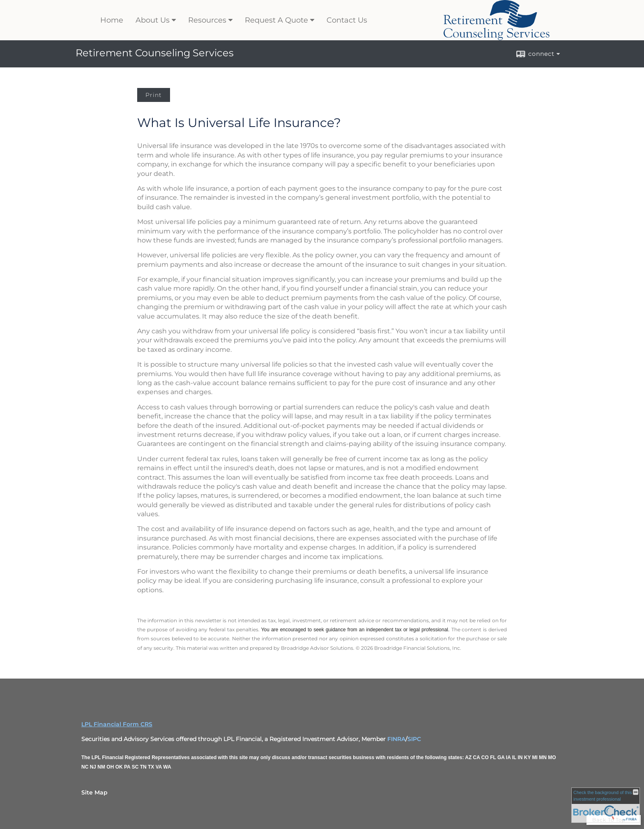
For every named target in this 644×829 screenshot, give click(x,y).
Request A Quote (276, 20)
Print (154, 95)
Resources (207, 20)
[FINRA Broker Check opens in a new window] (606, 805)
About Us (153, 20)
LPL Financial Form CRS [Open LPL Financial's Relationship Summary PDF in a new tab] (117, 724)
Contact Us (347, 20)
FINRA (396, 739)
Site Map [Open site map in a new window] (94, 792)
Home (112, 20)
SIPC (414, 739)
